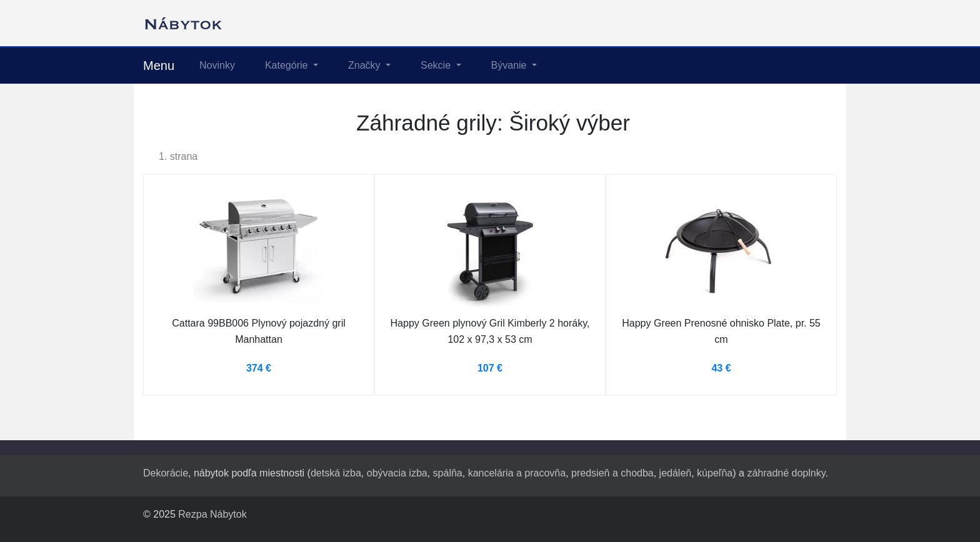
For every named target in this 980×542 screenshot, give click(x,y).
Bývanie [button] (510, 65)
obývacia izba (397, 473)
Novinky (217, 65)
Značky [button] (366, 65)
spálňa (448, 473)
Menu (159, 66)
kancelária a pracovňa (517, 473)
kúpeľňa (715, 473)
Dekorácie (166, 473)
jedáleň (676, 473)
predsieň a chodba (612, 473)
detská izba (336, 473)
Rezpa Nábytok (212, 514)
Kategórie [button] (288, 65)
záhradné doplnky (786, 473)
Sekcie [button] (437, 65)
